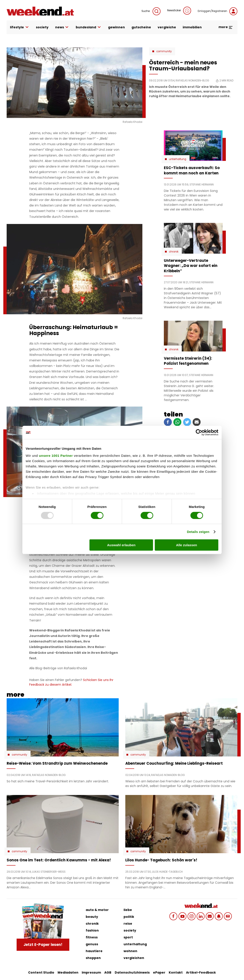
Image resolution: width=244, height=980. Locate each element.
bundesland (89, 27)
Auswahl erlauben (121, 545)
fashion (92, 930)
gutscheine (141, 27)
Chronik (174, 252)
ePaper (159, 972)
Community (164, 51)
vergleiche (167, 27)
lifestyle (20, 27)
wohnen (130, 951)
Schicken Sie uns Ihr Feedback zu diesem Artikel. (71, 682)
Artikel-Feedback (201, 972)
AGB (108, 972)
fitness (92, 937)
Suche (151, 11)
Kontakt (176, 972)
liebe (128, 910)
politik (129, 917)
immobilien (192, 27)
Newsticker (179, 11)
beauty (92, 917)
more (226, 27)
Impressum (91, 972)
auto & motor (97, 910)
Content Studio (41, 972)
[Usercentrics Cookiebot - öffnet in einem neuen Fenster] (199, 432)
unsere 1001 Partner (56, 455)
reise (128, 924)
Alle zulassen (187, 545)
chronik (92, 924)
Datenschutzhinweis (132, 972)
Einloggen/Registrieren (218, 11)
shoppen (93, 958)
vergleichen (134, 958)
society (42, 27)
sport (128, 937)
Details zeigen (198, 532)
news (62, 27)
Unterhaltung (178, 159)
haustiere (94, 951)
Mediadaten (68, 972)
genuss (92, 944)
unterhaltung (135, 944)
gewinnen (116, 27)
